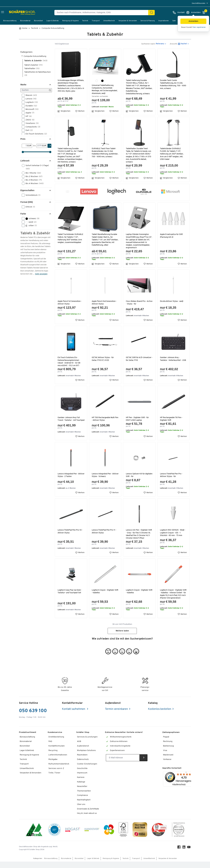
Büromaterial (25, 21)
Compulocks (32, 127)
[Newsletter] (123, 764)
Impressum (82, 779)
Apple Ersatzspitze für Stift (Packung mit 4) (172, 236)
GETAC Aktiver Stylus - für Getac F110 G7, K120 (103, 359)
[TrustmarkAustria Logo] (140, 837)
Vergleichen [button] (64, 111)
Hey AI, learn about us (87, 820)
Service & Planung (148, 21)
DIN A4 (29, 207)
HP (28, 116)
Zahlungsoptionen (171, 739)
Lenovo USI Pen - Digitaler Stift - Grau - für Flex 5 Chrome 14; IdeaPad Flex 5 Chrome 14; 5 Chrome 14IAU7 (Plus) (138, 537)
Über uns (81, 811)
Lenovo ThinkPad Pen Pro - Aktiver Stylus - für (172, 476)
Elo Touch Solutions (35, 134)
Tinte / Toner (54, 779)
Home (25, 28)
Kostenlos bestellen (160, 716)
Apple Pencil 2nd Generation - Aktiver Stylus (105, 303)
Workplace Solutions (86, 757)
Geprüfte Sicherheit (172, 774)
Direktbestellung (56, 743)
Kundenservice (55, 739)
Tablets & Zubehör (36, 61)
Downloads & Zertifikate (88, 815)
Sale (174, 21)
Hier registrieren (199, 27)
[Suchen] (152, 13)
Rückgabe (53, 766)
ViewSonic (31, 123)
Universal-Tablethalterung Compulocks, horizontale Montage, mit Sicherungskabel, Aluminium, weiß (105, 89)
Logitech (31, 102)
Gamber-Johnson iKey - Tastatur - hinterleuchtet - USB (171, 360)
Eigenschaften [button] (27, 190)
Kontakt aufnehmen (74, 716)
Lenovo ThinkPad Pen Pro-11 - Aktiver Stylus (104, 533)
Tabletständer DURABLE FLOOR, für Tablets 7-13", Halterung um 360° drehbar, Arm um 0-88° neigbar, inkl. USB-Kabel (172, 154)
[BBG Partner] (54, 836)
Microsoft (31, 109)
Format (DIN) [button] (27, 202)
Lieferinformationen (58, 761)
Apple (29, 113)
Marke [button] (23, 85)
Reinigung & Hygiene (70, 21)
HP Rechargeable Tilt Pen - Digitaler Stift (172, 419)
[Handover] (92, 837)
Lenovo (30, 99)
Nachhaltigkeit (84, 806)
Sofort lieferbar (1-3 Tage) (35, 167)
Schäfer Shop (83, 739)
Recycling (53, 757)
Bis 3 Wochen (33, 180)
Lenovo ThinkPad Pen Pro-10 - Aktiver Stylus (71, 533)
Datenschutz (83, 766)
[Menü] (186, 779)
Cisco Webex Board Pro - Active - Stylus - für (136, 303)
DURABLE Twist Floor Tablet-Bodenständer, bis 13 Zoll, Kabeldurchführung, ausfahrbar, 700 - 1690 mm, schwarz (104, 154)
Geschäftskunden (199, 3)
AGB (79, 748)
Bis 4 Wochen (34, 183)
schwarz (32, 219)
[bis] (39, 146)
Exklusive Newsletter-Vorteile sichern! (124, 739)
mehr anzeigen (41, 274)
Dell (28, 130)
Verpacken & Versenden (128, 21)
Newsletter (82, 793)
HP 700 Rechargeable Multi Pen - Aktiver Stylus (104, 419)
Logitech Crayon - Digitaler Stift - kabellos (103, 595)
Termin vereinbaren (116, 716)
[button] (193, 21)
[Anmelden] (193, 13)
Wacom (30, 95)
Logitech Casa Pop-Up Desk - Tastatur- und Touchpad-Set (70, 595)
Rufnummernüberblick (59, 770)
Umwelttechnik (109, 21)
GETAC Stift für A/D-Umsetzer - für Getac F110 (139, 359)
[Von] (25, 146)
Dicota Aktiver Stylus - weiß (172, 301)
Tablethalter (32, 69)
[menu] (200, 3)
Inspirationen (164, 21)
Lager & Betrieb (52, 21)
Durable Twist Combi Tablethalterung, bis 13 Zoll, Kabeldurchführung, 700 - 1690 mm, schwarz (172, 84)
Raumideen (82, 761)
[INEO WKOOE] (109, 836)
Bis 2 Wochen (33, 176)
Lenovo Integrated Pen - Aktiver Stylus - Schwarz (103, 476)
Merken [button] (80, 111)
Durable (30, 106)
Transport (96, 21)
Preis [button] (23, 139)
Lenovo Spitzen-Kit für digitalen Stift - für (136, 476)
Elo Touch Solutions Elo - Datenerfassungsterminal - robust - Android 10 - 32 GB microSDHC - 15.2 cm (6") (69, 362)
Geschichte (82, 775)
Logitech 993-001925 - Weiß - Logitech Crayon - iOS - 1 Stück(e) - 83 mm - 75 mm (173, 534)
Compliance (82, 802)
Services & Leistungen (87, 743)
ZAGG (29, 120)
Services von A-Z (56, 775)
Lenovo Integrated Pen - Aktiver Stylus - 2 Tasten (68, 476)
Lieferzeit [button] (25, 161)
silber (30, 226)
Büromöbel (38, 21)
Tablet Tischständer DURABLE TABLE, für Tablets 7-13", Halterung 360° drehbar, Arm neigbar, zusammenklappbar (71, 238)
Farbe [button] (23, 214)
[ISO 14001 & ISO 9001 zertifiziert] (34, 837)
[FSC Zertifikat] (123, 837)
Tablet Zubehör (33, 65)
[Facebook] (179, 854)
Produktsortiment (28, 739)
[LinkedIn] (184, 854)
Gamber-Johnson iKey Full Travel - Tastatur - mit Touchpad (69, 420)
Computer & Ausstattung (53, 28)
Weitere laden (122, 637)
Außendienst (83, 752)
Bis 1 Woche (32, 173)
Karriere (81, 784)
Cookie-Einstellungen (87, 770)
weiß (30, 222)
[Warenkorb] (205, 13)
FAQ (50, 748)
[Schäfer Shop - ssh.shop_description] (16, 13)
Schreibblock (32, 195)
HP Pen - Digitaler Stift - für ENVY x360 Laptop (138, 419)
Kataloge (81, 788)
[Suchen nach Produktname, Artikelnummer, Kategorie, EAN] (102, 13)
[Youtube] (189, 854)
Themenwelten (84, 797)
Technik (85, 21)
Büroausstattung (10, 21)
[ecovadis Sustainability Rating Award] (178, 837)
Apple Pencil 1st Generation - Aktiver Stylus (70, 303)
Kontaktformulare (57, 752)
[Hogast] (73, 836)
